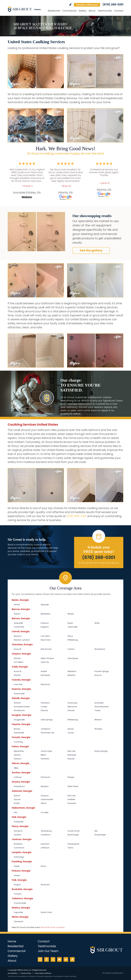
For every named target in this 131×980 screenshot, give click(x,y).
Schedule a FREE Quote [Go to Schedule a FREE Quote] (87, 5)
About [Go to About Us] (92, 11)
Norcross (72, 796)
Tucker (97, 710)
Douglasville (19, 720)
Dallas (17, 866)
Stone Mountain (102, 707)
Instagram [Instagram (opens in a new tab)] (40, 959)
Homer (17, 605)
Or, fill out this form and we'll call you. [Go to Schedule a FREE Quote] (99, 563)
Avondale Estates (22, 707)
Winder (71, 614)
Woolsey (98, 729)
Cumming (18, 742)
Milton (43, 755)
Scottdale (99, 703)
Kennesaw (45, 675)
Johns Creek (46, 751)
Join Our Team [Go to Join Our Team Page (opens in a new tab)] (48, 951)
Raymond (45, 684)
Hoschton (45, 844)
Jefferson (45, 848)
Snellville (71, 799)
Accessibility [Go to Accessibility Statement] (12, 973)
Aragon (17, 885)
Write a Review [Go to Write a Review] (70, 5)
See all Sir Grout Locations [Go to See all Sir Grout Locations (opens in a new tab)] (53, 927)
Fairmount (45, 777)
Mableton (72, 671)
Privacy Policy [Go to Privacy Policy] (26, 973)
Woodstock (100, 649)
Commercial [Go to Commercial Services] (69, 11)
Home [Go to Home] (12, 941)
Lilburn (44, 803)
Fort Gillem (19, 662)
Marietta (71, 675)
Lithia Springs (47, 720)
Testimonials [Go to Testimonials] (105, 11)
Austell (44, 671)
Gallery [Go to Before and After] (82, 11)
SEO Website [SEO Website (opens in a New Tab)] (107, 973)
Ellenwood (72, 707)
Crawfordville (20, 903)
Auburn (17, 614)
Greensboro (19, 786)
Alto (16, 812)
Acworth (18, 649)
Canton (71, 649)
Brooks (17, 729)
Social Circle (46, 912)
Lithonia (71, 710)
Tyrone (71, 733)
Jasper (17, 875)
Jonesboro (46, 729)
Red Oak (71, 751)
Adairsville (18, 623)
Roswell (71, 759)
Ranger (71, 777)
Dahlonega (19, 857)
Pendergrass (73, 844)
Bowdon (18, 636)
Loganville (18, 912)
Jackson (18, 835)
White (97, 623)
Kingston (45, 627)
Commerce (19, 848)
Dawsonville (19, 694)
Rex (96, 831)
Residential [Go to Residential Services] (54, 11)
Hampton (18, 831)
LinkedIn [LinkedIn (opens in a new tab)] (66, 959)
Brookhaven (19, 710)
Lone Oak (18, 684)
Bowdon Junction (22, 640)
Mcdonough (73, 835)
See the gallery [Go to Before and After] (91, 250)
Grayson (45, 796)
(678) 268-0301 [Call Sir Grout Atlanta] (113, 5)
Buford (17, 796)
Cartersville (19, 627)
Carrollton (45, 636)
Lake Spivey (73, 658)
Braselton (18, 844)
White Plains (73, 786)
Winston (98, 720)
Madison (45, 786)
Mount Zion (46, 640)
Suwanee (72, 803)
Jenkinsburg (46, 831)
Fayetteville (19, 733)
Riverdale (72, 755)
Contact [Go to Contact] (119, 11)
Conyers (18, 894)
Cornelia (45, 812)
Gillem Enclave (47, 658)
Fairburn (18, 759)
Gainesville (19, 822)
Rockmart (45, 885)
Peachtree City (47, 733)
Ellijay (16, 768)
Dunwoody (73, 703)
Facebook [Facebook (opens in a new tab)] (47, 959)
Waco (70, 636)
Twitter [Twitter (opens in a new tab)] (53, 959)
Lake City (45, 662)
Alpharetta (19, 751)
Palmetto (45, 759)
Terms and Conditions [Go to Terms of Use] (43, 973)
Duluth (17, 803)
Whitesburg (73, 640)
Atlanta (17, 658)
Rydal (70, 623)
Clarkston (45, 703)
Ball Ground (46, 649)
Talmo (70, 848)
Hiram (43, 866)
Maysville (45, 605)
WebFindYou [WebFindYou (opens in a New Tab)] (119, 973)
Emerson (45, 623)
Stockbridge (100, 835)
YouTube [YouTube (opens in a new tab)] (59, 959)
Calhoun (18, 777)
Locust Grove (74, 831)
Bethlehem (46, 614)
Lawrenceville (47, 799)
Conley (44, 707)
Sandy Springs (101, 751)
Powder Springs (102, 671)
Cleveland (18, 922)
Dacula (17, 799)
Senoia (71, 729)
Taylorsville (73, 627)
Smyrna (98, 675)
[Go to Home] (26, 9)
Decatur (44, 710)
